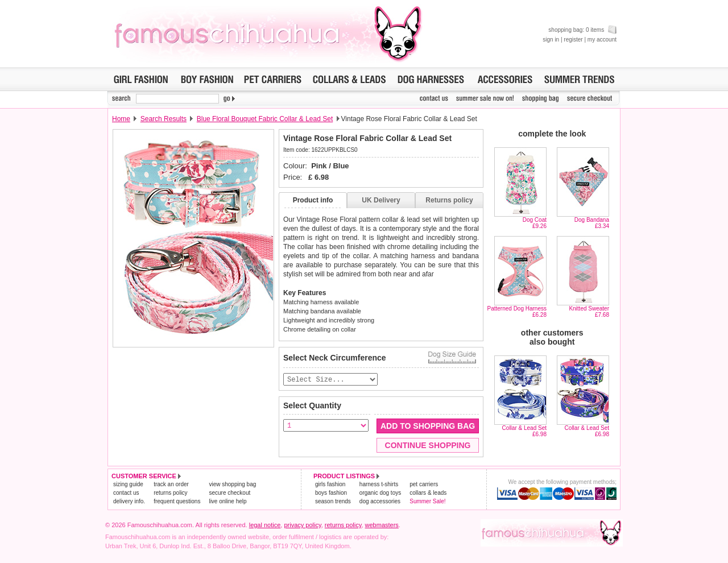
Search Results (164, 119)
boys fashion (331, 493)
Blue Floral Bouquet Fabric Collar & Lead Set (265, 119)
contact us (126, 493)
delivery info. (129, 502)
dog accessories (380, 502)
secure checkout (229, 493)
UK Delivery (381, 200)
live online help (227, 502)
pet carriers (424, 485)
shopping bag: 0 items (582, 30)
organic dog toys (380, 493)
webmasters (382, 525)
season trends (333, 502)
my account (602, 40)
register (573, 40)
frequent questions (177, 502)
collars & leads (428, 493)
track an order (171, 485)
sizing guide (128, 485)
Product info (313, 200)
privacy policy (302, 525)
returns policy (170, 493)
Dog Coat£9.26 (535, 223)
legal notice (265, 525)
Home (121, 119)
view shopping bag (232, 485)
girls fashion (330, 485)
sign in (551, 40)
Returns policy (449, 200)
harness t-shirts (379, 485)
